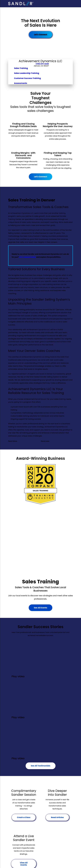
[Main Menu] (71, 4)
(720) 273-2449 (42, 64)
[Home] (21, 4)
